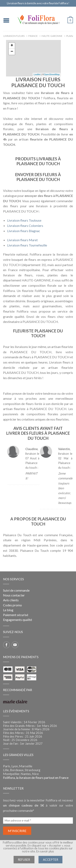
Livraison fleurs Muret (22, 240)
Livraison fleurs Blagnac (24, 231)
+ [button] (12, 46)
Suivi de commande (16, 590)
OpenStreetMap (52, 74)
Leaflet (37, 74)
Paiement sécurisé (16, 615)
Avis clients (11, 600)
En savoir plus (45, 851)
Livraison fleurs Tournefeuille (27, 245)
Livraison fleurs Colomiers (25, 226)
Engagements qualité (18, 620)
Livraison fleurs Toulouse (24, 220)
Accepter (51, 860)
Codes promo (12, 605)
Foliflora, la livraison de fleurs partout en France (36, 778)
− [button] (12, 52)
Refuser (24, 860)
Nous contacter (14, 595)
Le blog (8, 610)
